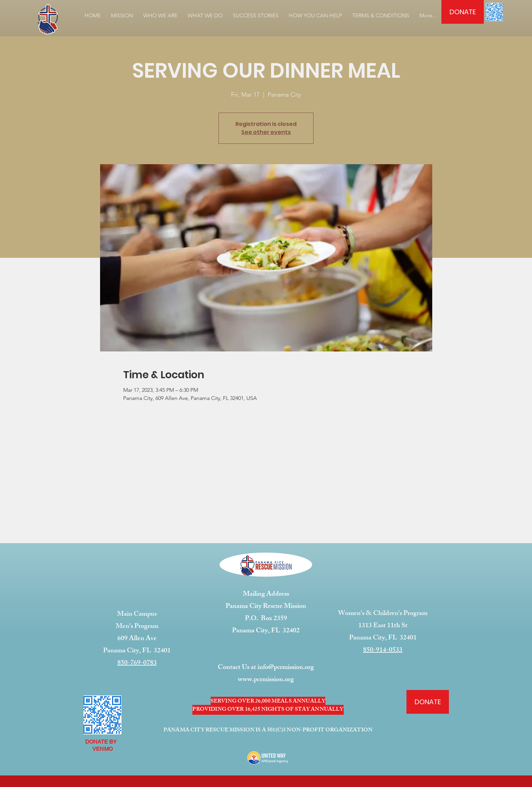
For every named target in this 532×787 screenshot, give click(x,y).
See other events (266, 132)
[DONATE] (463, 12)
